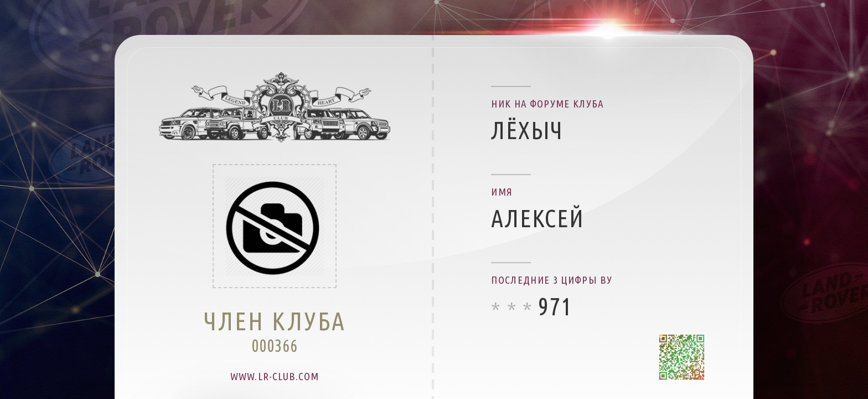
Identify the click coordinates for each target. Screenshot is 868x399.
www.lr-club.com (275, 376)
